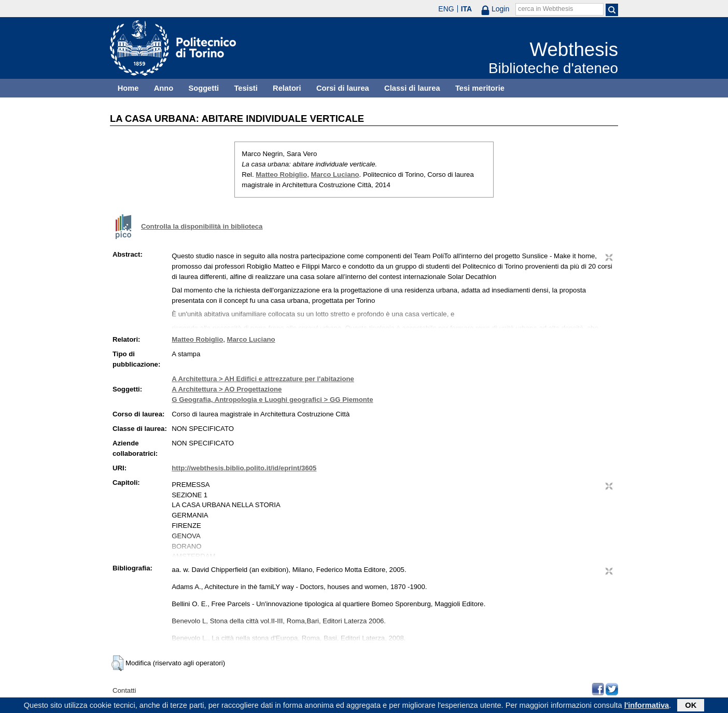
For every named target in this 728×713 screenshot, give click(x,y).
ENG (446, 9)
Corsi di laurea (343, 88)
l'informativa (647, 706)
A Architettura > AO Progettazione (227, 389)
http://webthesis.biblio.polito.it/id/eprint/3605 (244, 468)
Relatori (287, 88)
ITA (467, 9)
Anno (164, 88)
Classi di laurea (412, 88)
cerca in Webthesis (545, 9)
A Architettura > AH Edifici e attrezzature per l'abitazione (263, 379)
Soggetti (204, 88)
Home (128, 88)
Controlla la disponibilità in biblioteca (202, 226)
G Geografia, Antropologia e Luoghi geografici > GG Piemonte (272, 400)
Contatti (124, 690)
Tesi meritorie (480, 88)
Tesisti (246, 88)
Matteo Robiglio (281, 174)
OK (691, 706)
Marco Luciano (335, 174)
